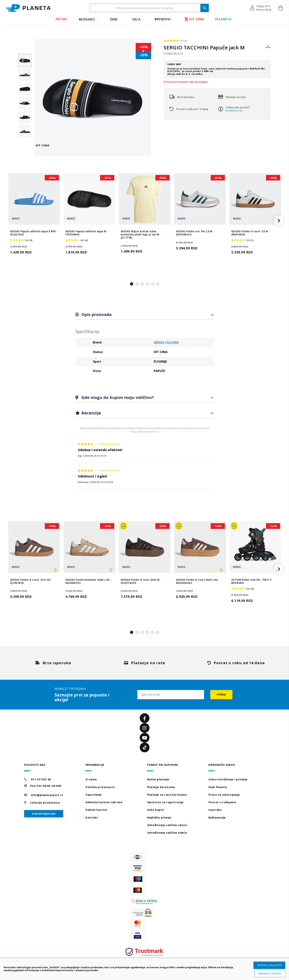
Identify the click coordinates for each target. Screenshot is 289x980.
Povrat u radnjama (222, 802)
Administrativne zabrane (104, 802)
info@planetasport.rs (47, 795)
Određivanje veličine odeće (167, 833)
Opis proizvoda (96, 314)
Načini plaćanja (158, 779)
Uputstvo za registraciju (165, 802)
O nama (91, 779)
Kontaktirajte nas (44, 814)
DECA (137, 19)
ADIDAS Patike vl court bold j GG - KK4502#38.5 (198, 581)
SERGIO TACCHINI (166, 342)
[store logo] (28, 8)
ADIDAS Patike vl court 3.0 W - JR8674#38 (251, 233)
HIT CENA (194, 19)
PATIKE (61, 19)
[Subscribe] (221, 695)
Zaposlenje (94, 795)
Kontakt (92, 817)
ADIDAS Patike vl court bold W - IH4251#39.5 (141, 581)
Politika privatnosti (100, 787)
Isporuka (215, 810)
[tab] (144, 315)
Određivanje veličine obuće (167, 825)
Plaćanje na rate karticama (167, 795)
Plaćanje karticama (161, 787)
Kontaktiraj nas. (234, 110)
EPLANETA (223, 19)
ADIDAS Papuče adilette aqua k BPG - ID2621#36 (34, 233)
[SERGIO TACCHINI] (268, 48)
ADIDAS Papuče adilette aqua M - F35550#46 (87, 233)
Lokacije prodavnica (45, 802)
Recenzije (91, 413)
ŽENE (114, 19)
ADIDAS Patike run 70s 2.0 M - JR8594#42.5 (195, 233)
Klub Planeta (218, 787)
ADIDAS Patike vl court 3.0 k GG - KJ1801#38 (31, 581)
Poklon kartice (96, 810)
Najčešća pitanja (159, 817)
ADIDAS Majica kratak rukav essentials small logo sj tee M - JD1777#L (141, 235)
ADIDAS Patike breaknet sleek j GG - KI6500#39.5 (88, 581)
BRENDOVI (163, 19)
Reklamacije (217, 817)
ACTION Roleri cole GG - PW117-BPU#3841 (252, 581)
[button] (261, 8)
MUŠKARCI (87, 19)
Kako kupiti (156, 810)
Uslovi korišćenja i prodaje (228, 779)
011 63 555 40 (41, 779)
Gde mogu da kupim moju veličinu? (117, 397)
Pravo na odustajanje (224, 795)
